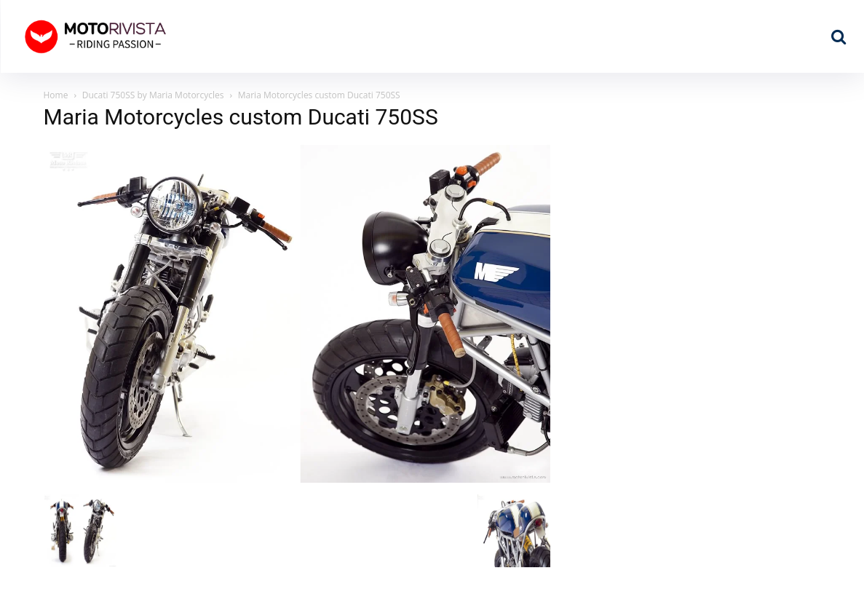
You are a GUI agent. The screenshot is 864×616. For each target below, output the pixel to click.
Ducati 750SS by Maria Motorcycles (153, 95)
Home (56, 95)
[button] (839, 36)
